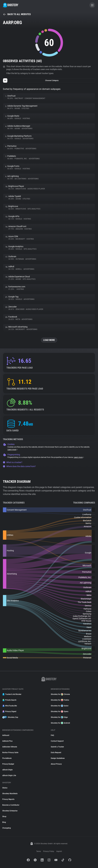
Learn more (13, 450)
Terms (39, 851)
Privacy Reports (8, 799)
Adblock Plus (7, 741)
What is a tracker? (13, 462)
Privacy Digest (9, 711)
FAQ (52, 735)
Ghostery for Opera (60, 711)
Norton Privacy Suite (10, 753)
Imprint (59, 851)
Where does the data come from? (19, 466)
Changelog (7, 828)
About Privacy (56, 764)
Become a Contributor (11, 805)
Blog (4, 822)
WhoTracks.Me (10, 706)
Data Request (56, 753)
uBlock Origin (7, 770)
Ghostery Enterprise (10, 811)
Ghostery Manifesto (10, 794)
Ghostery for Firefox (60, 700)
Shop (4, 817)
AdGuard (6, 735)
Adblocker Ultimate (10, 747)
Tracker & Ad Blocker (12, 694)
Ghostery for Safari (60, 706)
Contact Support (57, 741)
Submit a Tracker (57, 747)
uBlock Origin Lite (9, 775)
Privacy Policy (49, 851)
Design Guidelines (58, 758)
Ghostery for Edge (59, 717)
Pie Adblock (7, 758)
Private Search (9, 700)
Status (5, 788)
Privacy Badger (8, 764)
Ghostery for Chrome (60, 694)
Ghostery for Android (60, 723)
